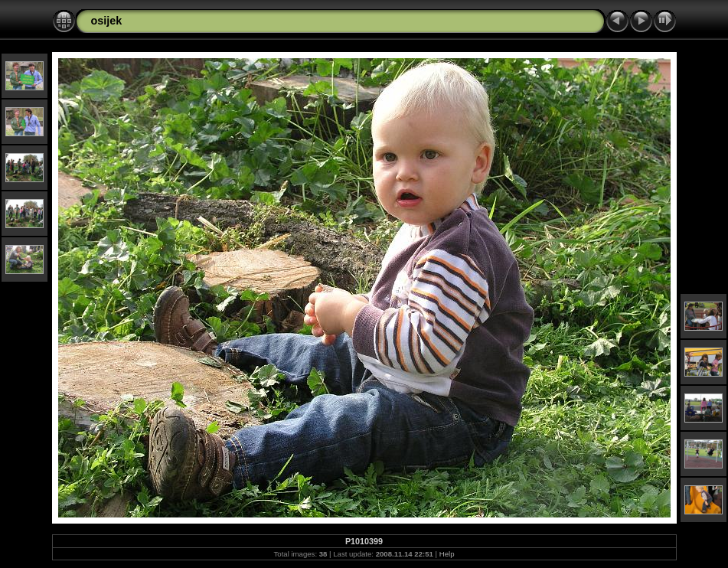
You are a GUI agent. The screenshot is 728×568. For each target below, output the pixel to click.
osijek (107, 21)
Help (447, 554)
